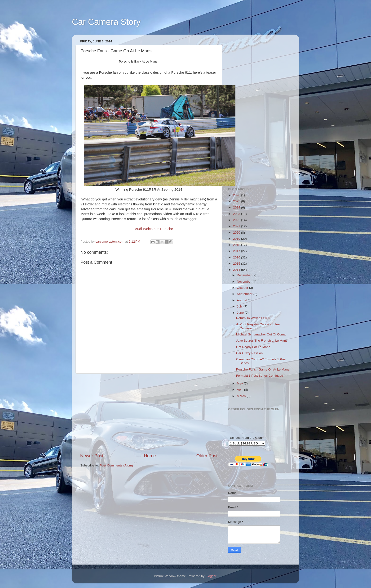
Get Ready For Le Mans (253, 347)
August (242, 300)
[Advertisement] (149, 413)
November (245, 282)
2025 (237, 201)
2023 (237, 214)
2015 (237, 264)
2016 (237, 257)
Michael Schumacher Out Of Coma (261, 334)
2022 (237, 220)
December (245, 275)
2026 (237, 195)
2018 (237, 245)
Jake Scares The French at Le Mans (262, 341)
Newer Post (92, 456)
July (240, 306)
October (243, 288)
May (240, 383)
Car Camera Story (106, 22)
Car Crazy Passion (250, 353)
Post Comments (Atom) (116, 465)
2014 (237, 270)
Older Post (207, 456)
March (242, 396)
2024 (237, 207)
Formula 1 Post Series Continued (260, 376)
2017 (237, 251)
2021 (237, 226)
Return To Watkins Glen (253, 318)
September (245, 294)
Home (150, 456)
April (241, 390)
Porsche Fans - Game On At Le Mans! (263, 369)
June (241, 313)
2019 (237, 239)
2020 (237, 233)
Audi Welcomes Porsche (154, 229)
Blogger (211, 576)
